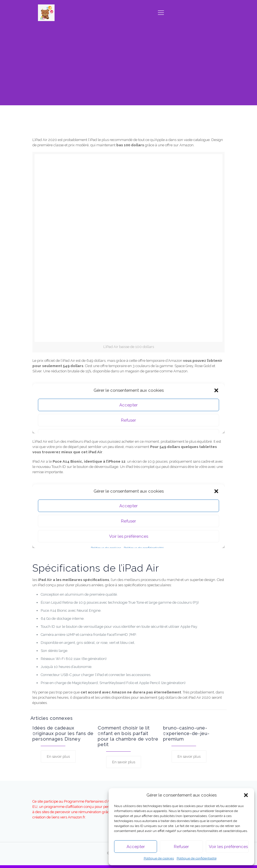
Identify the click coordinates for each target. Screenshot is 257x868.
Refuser (181, 847)
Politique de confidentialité (197, 858)
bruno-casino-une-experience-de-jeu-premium (186, 733)
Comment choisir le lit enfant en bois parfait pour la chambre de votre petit (128, 736)
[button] (246, 795)
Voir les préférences (228, 847)
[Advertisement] (128, 66)
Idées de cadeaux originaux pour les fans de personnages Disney (63, 733)
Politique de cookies (159, 858)
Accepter (136, 847)
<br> (128, 513)
